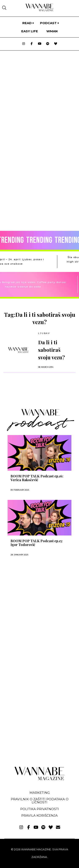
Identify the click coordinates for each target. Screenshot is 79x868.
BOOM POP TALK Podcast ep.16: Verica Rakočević (37, 478)
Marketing (40, 793)
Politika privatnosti (40, 809)
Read (27, 23)
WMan (52, 31)
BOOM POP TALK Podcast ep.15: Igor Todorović (37, 543)
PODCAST (48, 23)
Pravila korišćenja (39, 815)
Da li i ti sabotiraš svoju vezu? (52, 350)
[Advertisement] (33, 606)
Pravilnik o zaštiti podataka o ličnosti (40, 801)
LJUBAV (44, 333)
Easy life (30, 31)
